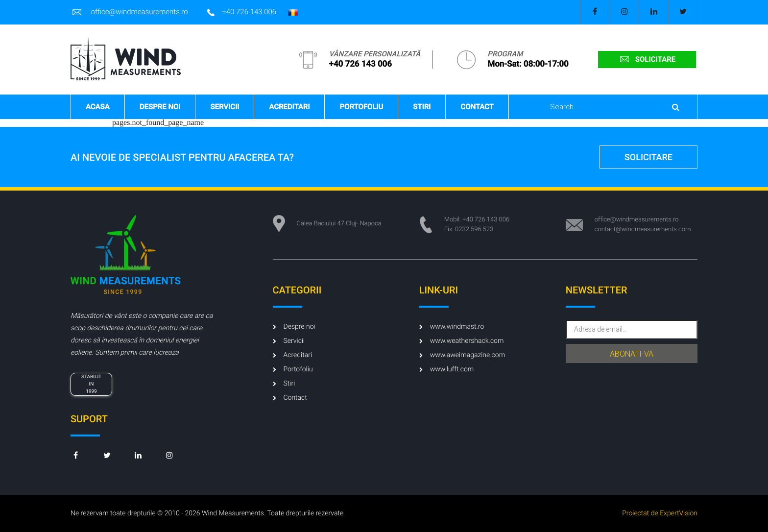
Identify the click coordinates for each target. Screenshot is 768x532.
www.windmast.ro (452, 327)
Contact (477, 107)
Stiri (422, 107)
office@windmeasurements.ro (129, 12)
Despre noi (160, 107)
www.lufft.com (447, 369)
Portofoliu (361, 107)
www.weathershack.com (462, 341)
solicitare (647, 59)
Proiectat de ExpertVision (660, 513)
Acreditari (289, 107)
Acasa (98, 107)
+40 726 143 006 (242, 12)
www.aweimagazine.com (462, 355)
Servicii (225, 107)
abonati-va (632, 354)
